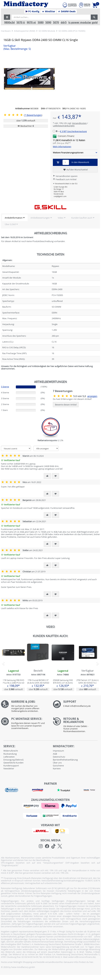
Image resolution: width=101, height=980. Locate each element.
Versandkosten (79, 123)
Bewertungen (33, 115)
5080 (41, 22)
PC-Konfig (32, 11)
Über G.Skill (10, 224)
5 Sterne (5, 387)
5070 (56, 22)
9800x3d (9, 22)
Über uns (57, 763)
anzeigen (92, 396)
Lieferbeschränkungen (64, 126)
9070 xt (31, 22)
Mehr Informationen (62, 147)
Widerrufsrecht (11, 751)
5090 (48, 22)
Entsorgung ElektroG (13, 760)
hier (91, 962)
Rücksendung (10, 754)
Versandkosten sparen (65, 176)
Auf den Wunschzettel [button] (75, 170)
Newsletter (9, 768)
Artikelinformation (14, 218)
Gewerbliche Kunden (13, 763)
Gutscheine (58, 766)
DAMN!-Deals (67, 11)
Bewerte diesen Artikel (66, 405)
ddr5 (64, 22)
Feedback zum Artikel (65, 179)
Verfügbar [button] (17, 47)
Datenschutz (59, 757)
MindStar (49, 11)
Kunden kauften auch (82, 218)
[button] (7, 17)
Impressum (58, 751)
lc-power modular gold (83, 22)
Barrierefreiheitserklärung (65, 760)
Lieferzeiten (9, 757)
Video (61, 218)
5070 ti (21, 22)
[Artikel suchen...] (51, 17)
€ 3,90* (73, 131)
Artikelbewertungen (40, 218)
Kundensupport (11, 766)
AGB (55, 754)
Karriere (57, 768)
